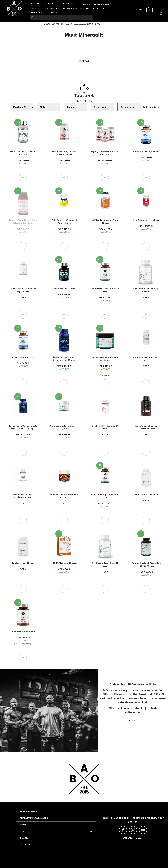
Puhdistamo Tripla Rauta (23, 638)
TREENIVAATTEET (52, 8)
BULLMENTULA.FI (133, 838)
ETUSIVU (47, 24)
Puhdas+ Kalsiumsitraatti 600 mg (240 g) (105, 366)
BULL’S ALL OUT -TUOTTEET (68, 4)
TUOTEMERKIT (99, 8)
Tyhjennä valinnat (151, 107)
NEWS (23, 831)
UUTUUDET (49, 4)
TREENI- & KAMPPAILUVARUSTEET (76, 8)
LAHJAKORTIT (57, 12)
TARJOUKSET (35, 4)
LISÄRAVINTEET (36, 8)
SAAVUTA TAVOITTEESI (39, 12)
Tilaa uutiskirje (29, 811)
